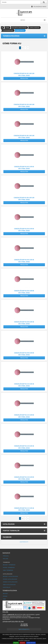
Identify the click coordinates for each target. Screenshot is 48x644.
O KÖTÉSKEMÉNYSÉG (8, 30)
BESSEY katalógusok (10, 576)
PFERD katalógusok (10, 579)
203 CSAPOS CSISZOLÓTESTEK (19, 28)
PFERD (7, 28)
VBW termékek (8, 570)
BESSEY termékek (9, 565)
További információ (31, 643)
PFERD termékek (9, 568)
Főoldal (6, 556)
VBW (4, 599)
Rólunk (6, 559)
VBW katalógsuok (9, 585)
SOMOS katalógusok (10, 582)
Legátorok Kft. (24, 542)
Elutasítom (23, 643)
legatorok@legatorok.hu (24, 629)
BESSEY (6, 594)
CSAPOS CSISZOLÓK (34, 28)
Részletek (24, 78)
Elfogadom (16, 643)
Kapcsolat (7, 587)
